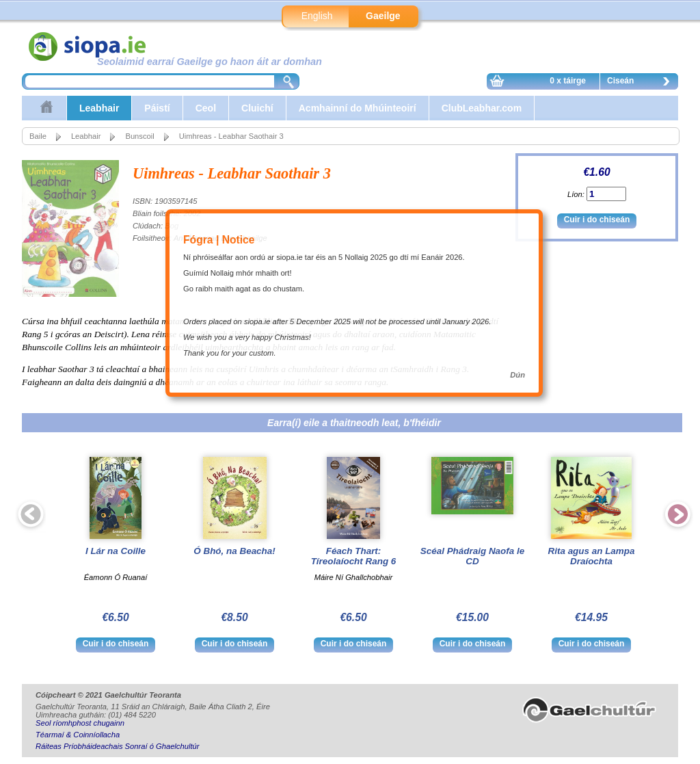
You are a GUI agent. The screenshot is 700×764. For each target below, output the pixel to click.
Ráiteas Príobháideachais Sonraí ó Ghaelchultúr (117, 746)
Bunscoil (139, 136)
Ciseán (642, 83)
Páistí (157, 108)
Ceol (206, 108)
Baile (38, 136)
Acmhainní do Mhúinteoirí (358, 108)
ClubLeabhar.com (482, 108)
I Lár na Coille (116, 551)
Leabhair (99, 108)
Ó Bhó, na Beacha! (234, 551)
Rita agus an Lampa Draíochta (592, 556)
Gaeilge (383, 16)
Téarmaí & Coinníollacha (78, 735)
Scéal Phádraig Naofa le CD (472, 556)
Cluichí (257, 108)
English (317, 16)
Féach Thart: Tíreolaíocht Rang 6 (354, 556)
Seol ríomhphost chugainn (80, 723)
